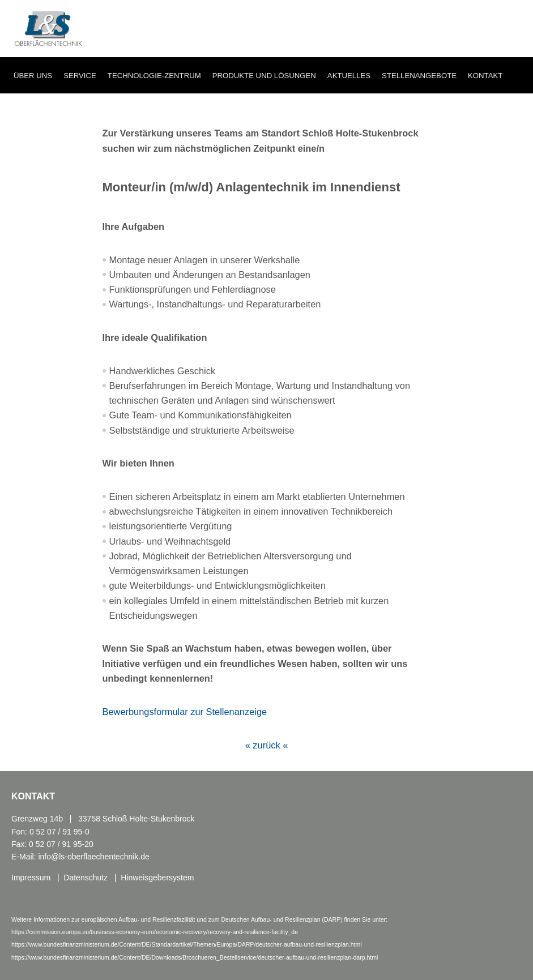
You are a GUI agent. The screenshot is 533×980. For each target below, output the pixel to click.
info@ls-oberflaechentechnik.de (93, 857)
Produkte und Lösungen (264, 76)
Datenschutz (86, 878)
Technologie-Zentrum (154, 76)
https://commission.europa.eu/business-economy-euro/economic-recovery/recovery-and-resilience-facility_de (155, 932)
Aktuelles (349, 76)
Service (80, 76)
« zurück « (267, 745)
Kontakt (485, 76)
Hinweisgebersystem (157, 878)
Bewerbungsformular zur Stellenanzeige (185, 712)
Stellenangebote (419, 76)
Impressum (31, 878)
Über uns (33, 76)
